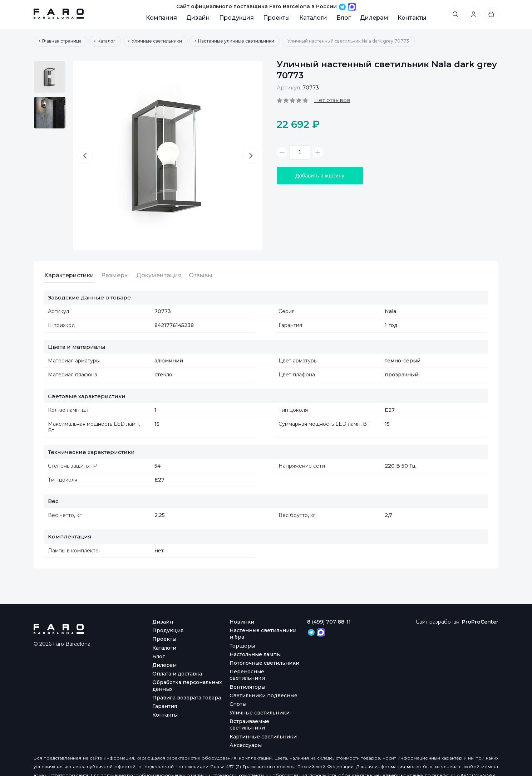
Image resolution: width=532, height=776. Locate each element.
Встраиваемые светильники (249, 724)
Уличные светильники (260, 713)
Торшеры (242, 646)
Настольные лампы (255, 654)
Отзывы (201, 275)
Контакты (412, 18)
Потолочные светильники (264, 663)
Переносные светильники (247, 675)
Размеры (115, 275)
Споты (238, 704)
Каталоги (313, 18)
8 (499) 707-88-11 (329, 622)
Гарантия (165, 706)
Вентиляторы (247, 687)
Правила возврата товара (187, 698)
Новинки (242, 622)
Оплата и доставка (177, 674)
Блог (344, 18)
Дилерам (374, 18)
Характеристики (69, 275)
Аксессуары (246, 745)
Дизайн (198, 18)
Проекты (277, 18)
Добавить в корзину (320, 175)
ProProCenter (480, 622)
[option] (50, 77)
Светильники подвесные (263, 696)
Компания (161, 18)
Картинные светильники (263, 737)
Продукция (237, 18)
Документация (159, 275)
